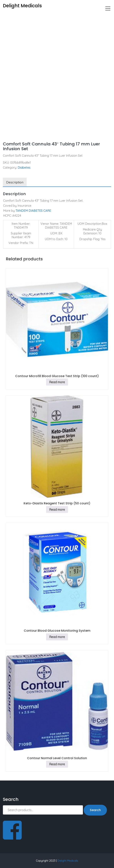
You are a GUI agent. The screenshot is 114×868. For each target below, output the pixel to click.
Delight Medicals (68, 861)
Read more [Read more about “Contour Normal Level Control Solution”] (57, 764)
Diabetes (23, 17)
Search (95, 810)
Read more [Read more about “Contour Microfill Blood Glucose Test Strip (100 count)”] (57, 382)
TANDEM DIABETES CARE (33, 211)
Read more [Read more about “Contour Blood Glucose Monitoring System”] (57, 637)
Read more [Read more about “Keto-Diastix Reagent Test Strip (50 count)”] (57, 510)
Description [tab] (15, 182)
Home (7, 17)
